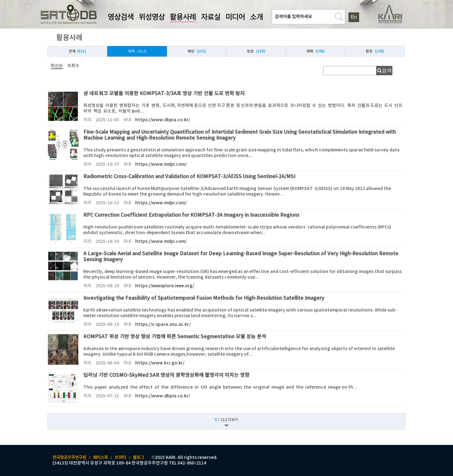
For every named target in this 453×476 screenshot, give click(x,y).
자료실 (211, 17)
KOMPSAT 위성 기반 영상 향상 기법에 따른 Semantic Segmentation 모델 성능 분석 (244, 350)
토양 (256, 51)
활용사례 (183, 17)
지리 (137, 51)
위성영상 (152, 17)
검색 (387, 70)
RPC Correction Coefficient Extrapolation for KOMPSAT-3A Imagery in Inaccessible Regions (244, 228)
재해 (315, 51)
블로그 (138, 458)
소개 (257, 17)
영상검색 (121, 17)
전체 (77, 51)
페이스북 (100, 458)
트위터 (120, 458)
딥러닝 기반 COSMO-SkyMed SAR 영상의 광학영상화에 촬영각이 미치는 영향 (244, 386)
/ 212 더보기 (226, 420)
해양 (197, 51)
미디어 (235, 17)
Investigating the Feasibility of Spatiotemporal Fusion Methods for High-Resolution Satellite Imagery (244, 311)
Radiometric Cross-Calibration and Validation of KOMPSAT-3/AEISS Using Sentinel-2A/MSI (244, 190)
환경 (375, 51)
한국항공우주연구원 (69, 458)
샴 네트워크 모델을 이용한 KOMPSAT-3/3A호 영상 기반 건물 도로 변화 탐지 (244, 107)
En (354, 17)
